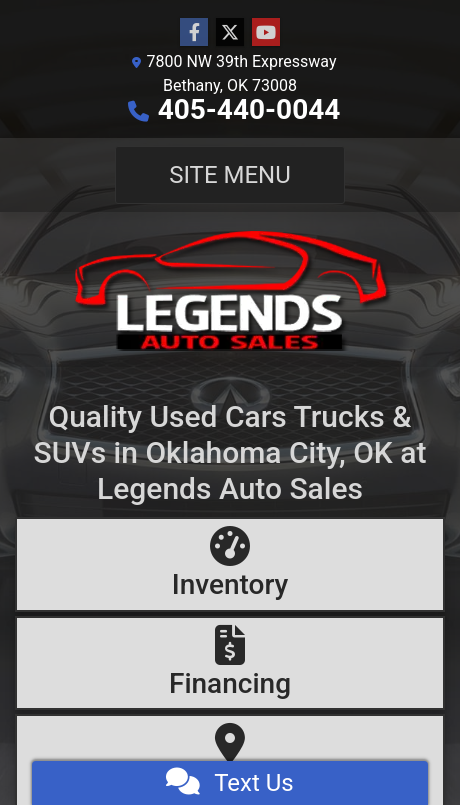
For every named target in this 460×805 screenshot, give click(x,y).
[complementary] (400, 745)
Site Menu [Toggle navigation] (230, 175)
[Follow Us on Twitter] (230, 33)
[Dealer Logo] (230, 289)
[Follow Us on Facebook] (194, 33)
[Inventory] (230, 564)
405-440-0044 (249, 109)
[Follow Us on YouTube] (266, 33)
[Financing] (230, 663)
